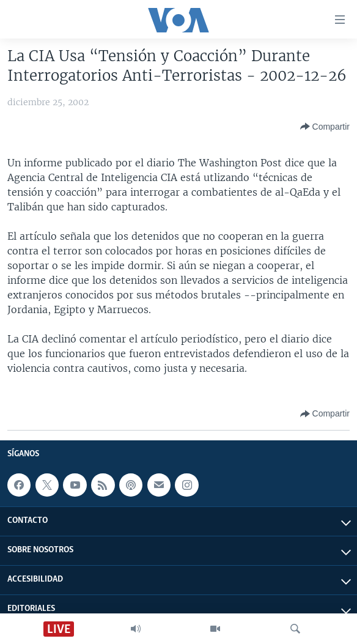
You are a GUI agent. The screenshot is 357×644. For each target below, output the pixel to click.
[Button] (325, 127)
